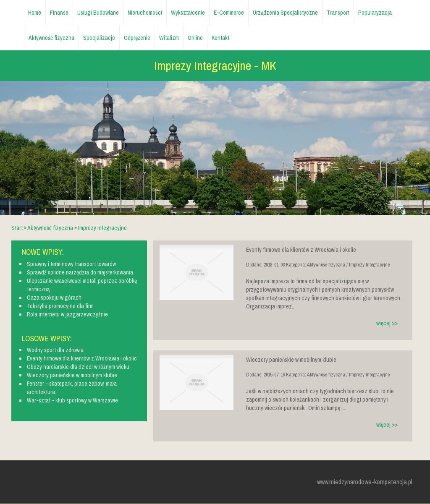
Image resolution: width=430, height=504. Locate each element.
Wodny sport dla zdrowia (55, 350)
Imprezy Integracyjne (102, 228)
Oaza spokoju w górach (54, 298)
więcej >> (387, 323)
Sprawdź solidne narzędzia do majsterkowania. (81, 272)
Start (17, 228)
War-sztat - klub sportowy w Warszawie (72, 400)
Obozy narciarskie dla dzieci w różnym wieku (78, 367)
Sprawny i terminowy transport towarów (71, 264)
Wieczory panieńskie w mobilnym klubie (72, 375)
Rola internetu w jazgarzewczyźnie (67, 314)
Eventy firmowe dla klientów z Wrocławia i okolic (82, 358)
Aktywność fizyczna (50, 228)
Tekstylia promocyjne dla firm (60, 306)
